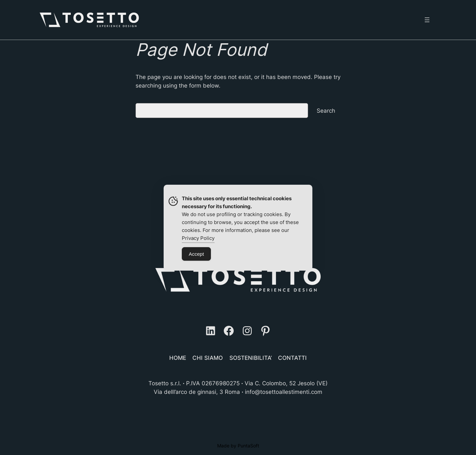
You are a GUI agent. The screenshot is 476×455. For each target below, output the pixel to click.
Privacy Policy (198, 238)
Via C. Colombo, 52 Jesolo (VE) (286, 383)
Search (326, 111)
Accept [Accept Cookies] (196, 254)
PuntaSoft (248, 446)
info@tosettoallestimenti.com (284, 392)
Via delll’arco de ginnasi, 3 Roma (197, 392)
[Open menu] (427, 20)
